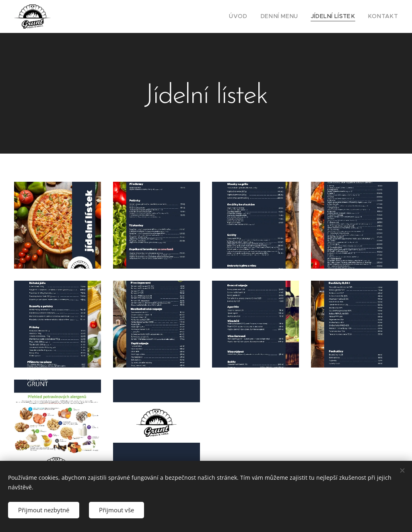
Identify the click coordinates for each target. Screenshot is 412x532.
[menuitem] (254, 16)
